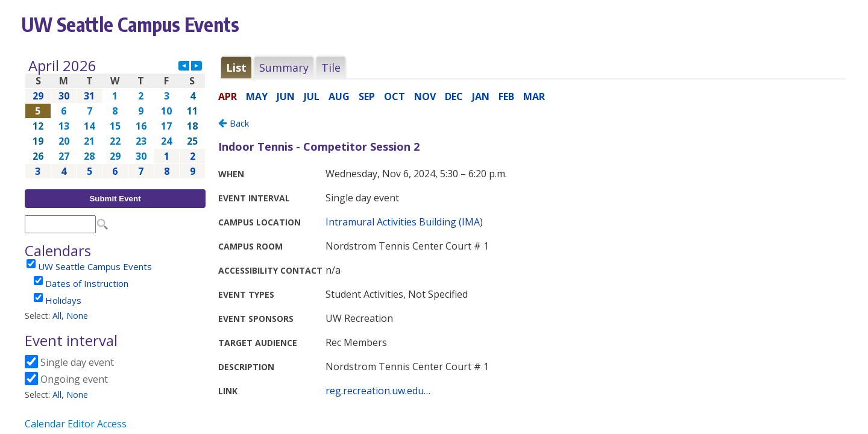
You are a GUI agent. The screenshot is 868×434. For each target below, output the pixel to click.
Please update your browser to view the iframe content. (115, 118)
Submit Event (115, 199)
